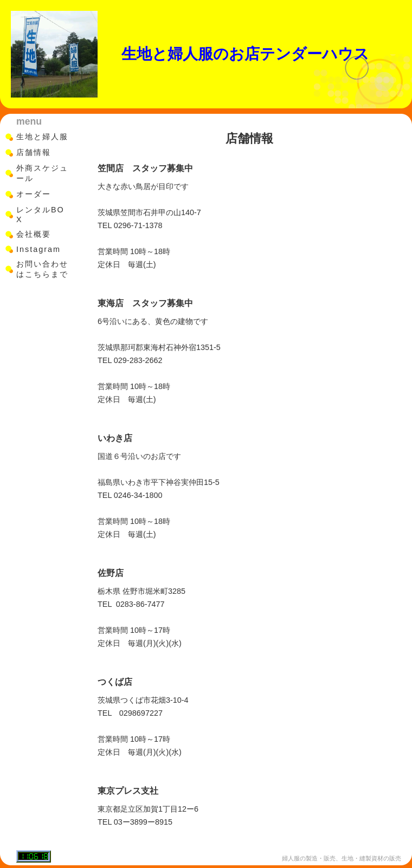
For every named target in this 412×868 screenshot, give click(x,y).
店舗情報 (34, 152)
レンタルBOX (40, 215)
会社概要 (34, 234)
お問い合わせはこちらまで (42, 269)
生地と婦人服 (42, 137)
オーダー (34, 194)
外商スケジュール (42, 173)
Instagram (38, 249)
